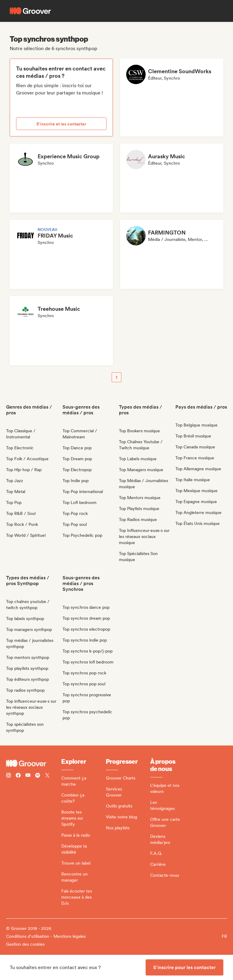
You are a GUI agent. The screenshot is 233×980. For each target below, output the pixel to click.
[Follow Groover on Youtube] (28, 776)
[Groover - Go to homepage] (34, 763)
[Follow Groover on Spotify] (38, 776)
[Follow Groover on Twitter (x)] (47, 776)
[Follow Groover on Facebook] (18, 776)
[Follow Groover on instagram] (8, 776)
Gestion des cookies (25, 944)
